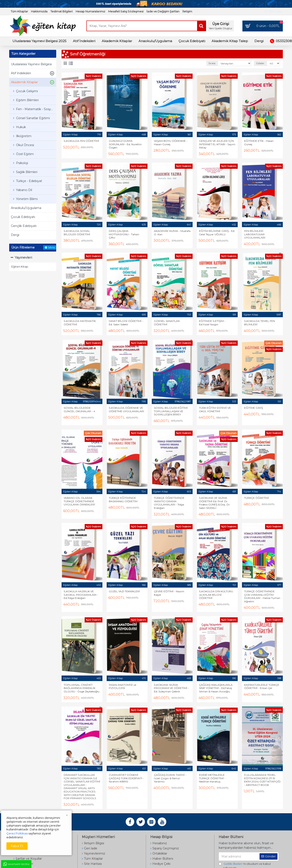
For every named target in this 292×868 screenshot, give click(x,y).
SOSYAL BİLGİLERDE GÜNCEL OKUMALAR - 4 (79, 410)
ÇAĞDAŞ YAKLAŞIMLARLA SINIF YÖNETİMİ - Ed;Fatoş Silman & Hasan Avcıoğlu (216, 688)
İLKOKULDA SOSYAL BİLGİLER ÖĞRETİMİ (77, 233)
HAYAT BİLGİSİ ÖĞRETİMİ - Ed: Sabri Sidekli (126, 323)
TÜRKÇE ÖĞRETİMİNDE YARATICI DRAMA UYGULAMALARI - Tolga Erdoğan (169, 503)
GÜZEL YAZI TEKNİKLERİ (124, 591)
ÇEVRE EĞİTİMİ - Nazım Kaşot (169, 593)
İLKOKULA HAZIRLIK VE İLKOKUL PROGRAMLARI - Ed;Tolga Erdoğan (81, 595)
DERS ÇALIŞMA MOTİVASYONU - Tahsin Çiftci (124, 234)
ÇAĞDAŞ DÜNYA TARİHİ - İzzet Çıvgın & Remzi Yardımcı (170, 778)
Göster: (260, 63)
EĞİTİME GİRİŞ (254, 408)
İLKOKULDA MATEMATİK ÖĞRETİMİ (80, 323)
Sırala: (212, 63)
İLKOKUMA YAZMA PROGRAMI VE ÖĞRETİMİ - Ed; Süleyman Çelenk (171, 688)
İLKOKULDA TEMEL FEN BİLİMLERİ (260, 323)
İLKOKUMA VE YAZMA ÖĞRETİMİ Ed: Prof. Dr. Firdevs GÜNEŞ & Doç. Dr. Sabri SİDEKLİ (215, 503)
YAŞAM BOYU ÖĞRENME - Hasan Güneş (171, 143)
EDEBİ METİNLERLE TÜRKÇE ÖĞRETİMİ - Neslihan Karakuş (212, 778)
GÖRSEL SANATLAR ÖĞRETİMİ (167, 323)
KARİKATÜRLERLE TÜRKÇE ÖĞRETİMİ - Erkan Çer (262, 687)
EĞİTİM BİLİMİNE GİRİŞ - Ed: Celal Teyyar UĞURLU (217, 233)
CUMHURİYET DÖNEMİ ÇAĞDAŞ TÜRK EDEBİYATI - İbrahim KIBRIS (126, 778)
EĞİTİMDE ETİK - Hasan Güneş (259, 143)
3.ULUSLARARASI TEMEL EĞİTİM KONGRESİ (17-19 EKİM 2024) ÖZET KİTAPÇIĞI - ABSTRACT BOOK (262, 780)
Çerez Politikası (17, 833)
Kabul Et (17, 846)
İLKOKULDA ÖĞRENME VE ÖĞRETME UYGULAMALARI (126, 410)
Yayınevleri (23, 257)
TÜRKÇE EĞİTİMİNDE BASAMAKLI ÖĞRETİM (123, 500)
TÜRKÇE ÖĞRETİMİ (257, 498)
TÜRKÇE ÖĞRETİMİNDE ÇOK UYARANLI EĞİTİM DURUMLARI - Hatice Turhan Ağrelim (262, 596)
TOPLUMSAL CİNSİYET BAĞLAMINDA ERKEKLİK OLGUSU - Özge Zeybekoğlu (82, 688)
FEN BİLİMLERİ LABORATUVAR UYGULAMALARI (255, 234)
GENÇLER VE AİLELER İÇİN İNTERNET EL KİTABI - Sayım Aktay (217, 144)
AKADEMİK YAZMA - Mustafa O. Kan (172, 233)
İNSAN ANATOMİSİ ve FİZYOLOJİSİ (122, 687)
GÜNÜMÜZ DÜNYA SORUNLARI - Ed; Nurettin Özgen (125, 144)
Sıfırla (51, 247)
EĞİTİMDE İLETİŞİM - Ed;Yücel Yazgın (212, 323)
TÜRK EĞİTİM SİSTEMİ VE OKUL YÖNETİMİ (215, 410)
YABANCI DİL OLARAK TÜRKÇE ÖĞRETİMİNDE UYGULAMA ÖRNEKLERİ (79, 501)
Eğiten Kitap (70, 135)
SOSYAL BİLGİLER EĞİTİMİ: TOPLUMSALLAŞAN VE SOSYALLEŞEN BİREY (171, 411)
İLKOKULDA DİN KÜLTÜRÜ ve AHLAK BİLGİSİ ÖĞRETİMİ (216, 595)
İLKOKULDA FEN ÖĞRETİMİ (81, 141)
